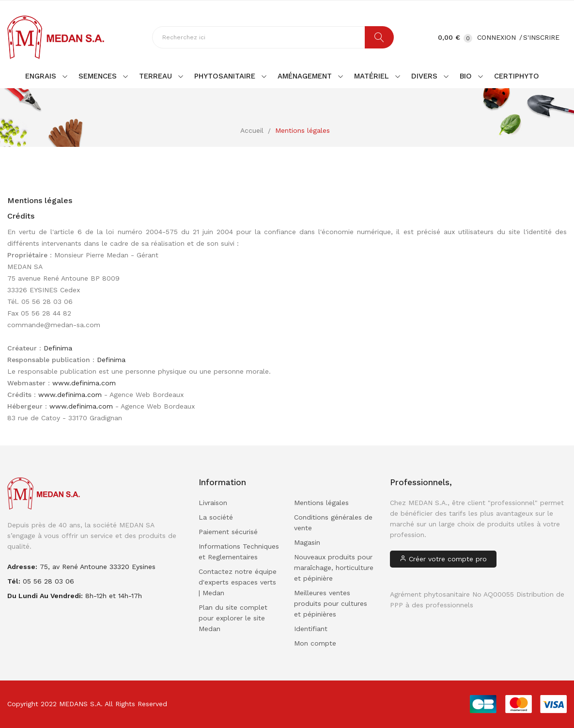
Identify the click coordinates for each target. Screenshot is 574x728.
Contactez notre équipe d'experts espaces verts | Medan (238, 582)
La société (216, 517)
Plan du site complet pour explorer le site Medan (233, 618)
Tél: (14, 581)
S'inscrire (541, 37)
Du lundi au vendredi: (45, 596)
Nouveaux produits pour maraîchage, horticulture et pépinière (334, 568)
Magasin (307, 542)
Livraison (213, 503)
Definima (58, 348)
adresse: (22, 567)
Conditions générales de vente (333, 522)
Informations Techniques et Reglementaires (239, 552)
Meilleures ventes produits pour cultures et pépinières (331, 603)
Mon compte (315, 643)
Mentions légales (321, 503)
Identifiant (311, 629)
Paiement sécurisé (228, 532)
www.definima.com (84, 383)
